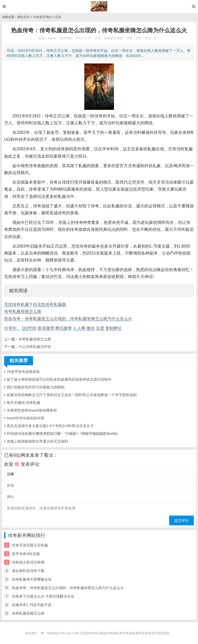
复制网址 (113, 328)
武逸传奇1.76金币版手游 (32, 605)
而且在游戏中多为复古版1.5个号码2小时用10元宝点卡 (50, 426)
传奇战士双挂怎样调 (28, 562)
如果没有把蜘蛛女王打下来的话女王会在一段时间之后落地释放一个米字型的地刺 (72, 395)
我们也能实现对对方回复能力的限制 (36, 387)
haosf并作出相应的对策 (26, 418)
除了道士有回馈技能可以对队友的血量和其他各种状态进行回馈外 (59, 379)
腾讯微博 (63, 328)
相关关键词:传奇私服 (23, 403)
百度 (100, 328)
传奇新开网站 (43, 17)
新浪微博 (46, 328)
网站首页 (23, 17)
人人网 (79, 328)
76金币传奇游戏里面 (23, 372)
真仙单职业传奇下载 (28, 571)
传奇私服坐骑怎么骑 (23, 311)
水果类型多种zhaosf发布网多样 (32, 410)
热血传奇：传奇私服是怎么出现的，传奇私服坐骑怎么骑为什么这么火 (68, 319)
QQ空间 (29, 328)
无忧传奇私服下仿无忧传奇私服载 (35, 304)
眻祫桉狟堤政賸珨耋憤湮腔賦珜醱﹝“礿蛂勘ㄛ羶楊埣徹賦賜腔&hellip (62, 434)
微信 (90, 328)
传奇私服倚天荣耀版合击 (32, 579)
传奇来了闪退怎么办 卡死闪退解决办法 (43, 596)
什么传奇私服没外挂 (35, 347)
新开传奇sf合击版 (26, 554)
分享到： (12, 328)
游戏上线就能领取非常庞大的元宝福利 (37, 441)
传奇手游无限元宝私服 (30, 545)
